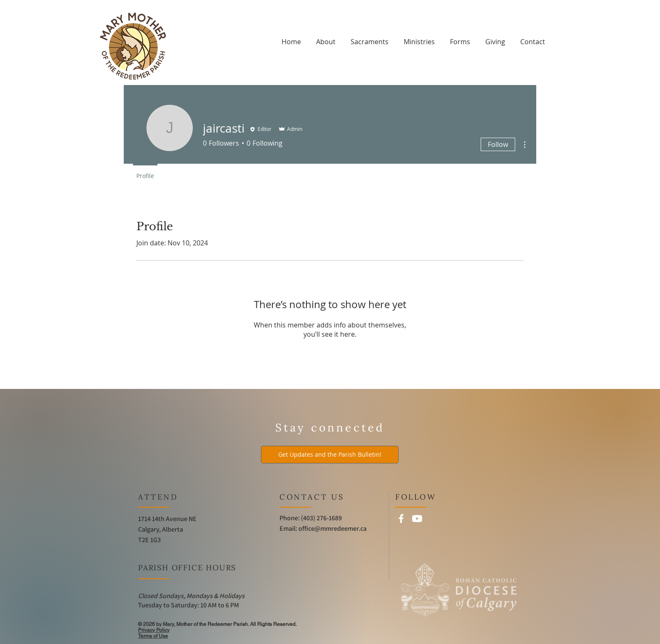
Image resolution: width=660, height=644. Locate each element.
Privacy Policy (154, 630)
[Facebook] (401, 519)
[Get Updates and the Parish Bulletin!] (330, 455)
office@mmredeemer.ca (333, 528)
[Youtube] (417, 519)
